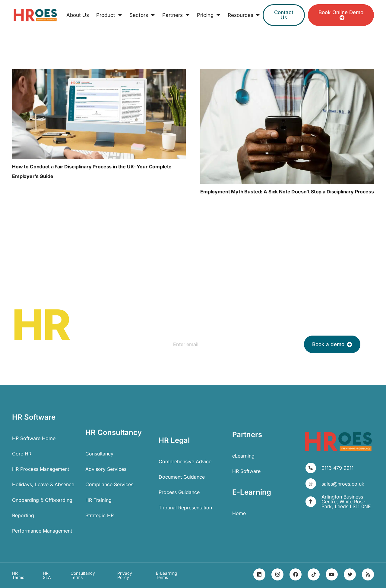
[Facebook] (296, 574)
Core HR (22, 454)
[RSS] (368, 574)
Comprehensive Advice (185, 461)
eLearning (243, 456)
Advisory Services (106, 469)
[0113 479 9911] (313, 468)
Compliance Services (109, 484)
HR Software (246, 471)
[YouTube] (332, 574)
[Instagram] (277, 574)
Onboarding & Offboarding (42, 500)
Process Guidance (179, 492)
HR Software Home (34, 438)
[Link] (35, 15)
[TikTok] (314, 574)
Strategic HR (100, 515)
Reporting (23, 515)
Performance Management (42, 531)
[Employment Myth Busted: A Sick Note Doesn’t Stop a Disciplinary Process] (287, 127)
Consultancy (99, 454)
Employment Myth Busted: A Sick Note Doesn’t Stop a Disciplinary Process (287, 192)
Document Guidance (182, 477)
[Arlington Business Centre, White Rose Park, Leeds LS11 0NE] (313, 502)
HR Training (98, 500)
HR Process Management (41, 469)
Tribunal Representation (185, 508)
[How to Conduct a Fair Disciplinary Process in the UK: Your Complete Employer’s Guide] (99, 114)
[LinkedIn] (259, 574)
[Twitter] (350, 574)
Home (239, 513)
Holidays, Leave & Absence (43, 484)
